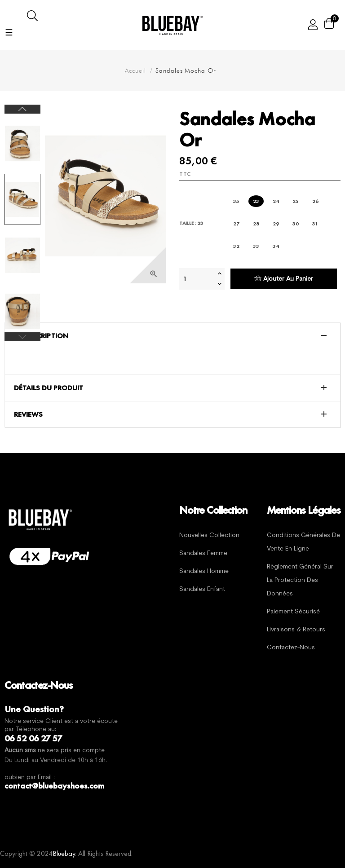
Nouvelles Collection (209, 535)
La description (41, 336)
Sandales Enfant (202, 589)
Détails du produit (49, 388)
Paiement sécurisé (293, 612)
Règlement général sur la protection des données (300, 580)
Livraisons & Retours (296, 630)
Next (22, 109)
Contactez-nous (291, 648)
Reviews (28, 414)
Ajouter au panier (284, 279)
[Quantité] (197, 279)
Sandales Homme (204, 571)
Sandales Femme (203, 553)
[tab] (172, 336)
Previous (22, 337)
